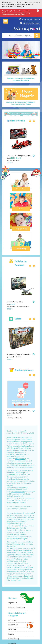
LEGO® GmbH (15, 158)
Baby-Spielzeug (21, 229)
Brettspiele (12, 620)
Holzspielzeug (14, 639)
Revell (12, 304)
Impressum (13, 603)
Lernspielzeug (21, 249)
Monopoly (10, 498)
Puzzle (21, 209)
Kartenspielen (28, 548)
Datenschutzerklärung (17, 607)
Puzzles (11, 634)
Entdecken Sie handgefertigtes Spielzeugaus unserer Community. (21, 79)
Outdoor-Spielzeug (19, 526)
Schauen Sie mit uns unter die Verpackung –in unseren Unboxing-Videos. (21, 103)
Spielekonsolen (20, 488)
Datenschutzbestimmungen (12, 6)
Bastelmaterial (15, 454)
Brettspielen (14, 548)
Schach (21, 498)
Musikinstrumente (18, 492)
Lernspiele (12, 629)
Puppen (18, 457)
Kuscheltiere (21, 189)
